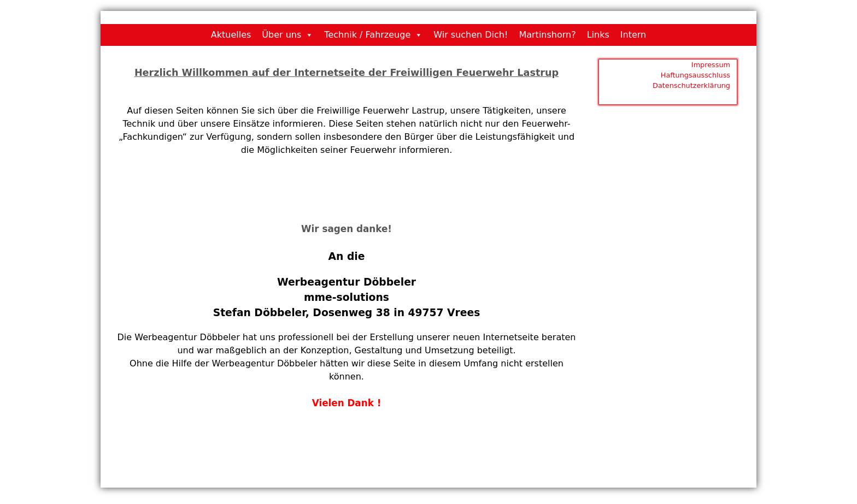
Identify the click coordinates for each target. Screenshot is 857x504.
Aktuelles (231, 35)
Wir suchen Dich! (471, 35)
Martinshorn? (547, 35)
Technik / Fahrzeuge (367, 35)
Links (598, 35)
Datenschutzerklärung (691, 85)
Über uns (281, 35)
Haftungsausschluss (695, 75)
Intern (633, 35)
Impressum (711, 65)
